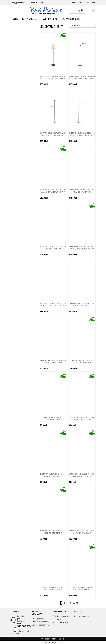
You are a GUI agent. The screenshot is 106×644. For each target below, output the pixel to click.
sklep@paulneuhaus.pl (19, 3)
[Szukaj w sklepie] (79, 11)
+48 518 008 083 (37, 3)
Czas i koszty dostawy (40, 622)
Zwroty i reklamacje (61, 622)
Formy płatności (38, 619)
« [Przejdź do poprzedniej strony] (55, 603)
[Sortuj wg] (83, 26)
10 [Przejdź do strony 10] (77, 603)
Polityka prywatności (61, 616)
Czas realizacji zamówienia (42, 625)
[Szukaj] (82, 10)
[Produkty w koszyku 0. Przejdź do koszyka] (91, 11)
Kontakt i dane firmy (82, 616)
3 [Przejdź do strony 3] (64, 603)
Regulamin (57, 619)
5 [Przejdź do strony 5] (71, 603)
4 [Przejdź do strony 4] (68, 603)
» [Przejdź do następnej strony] (80, 603)
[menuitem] (15, 19)
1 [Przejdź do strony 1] (58, 603)
